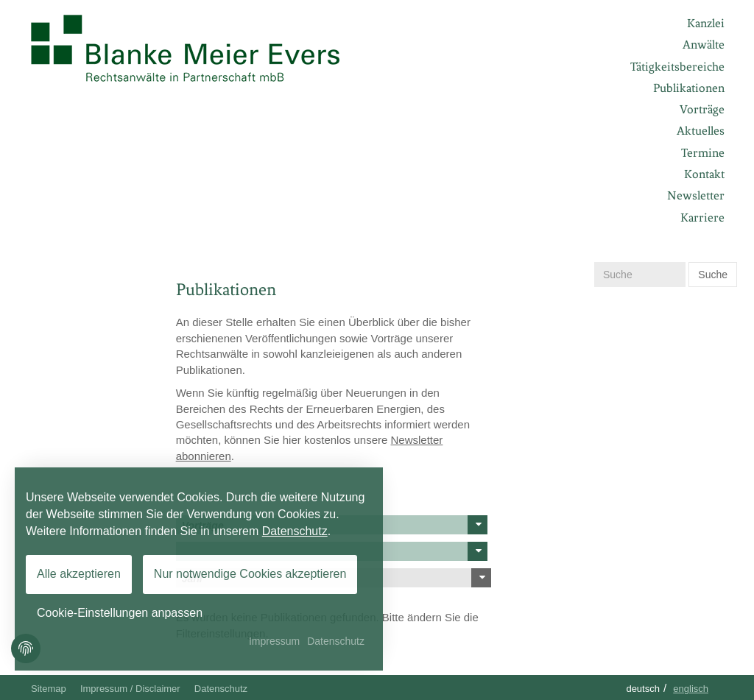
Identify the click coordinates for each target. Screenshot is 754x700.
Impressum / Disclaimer (130, 689)
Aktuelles (701, 131)
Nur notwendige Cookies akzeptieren (250, 574)
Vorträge (702, 109)
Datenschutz (221, 689)
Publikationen (689, 88)
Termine (703, 153)
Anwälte (704, 45)
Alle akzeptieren (79, 574)
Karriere (702, 218)
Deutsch (643, 689)
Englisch (691, 689)
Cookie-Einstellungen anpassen (120, 613)
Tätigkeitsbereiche (677, 67)
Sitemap (49, 689)
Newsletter (696, 195)
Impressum (274, 641)
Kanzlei (706, 23)
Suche (713, 275)
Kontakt (704, 174)
